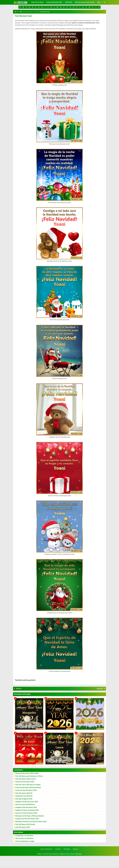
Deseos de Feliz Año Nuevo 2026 (26, 813)
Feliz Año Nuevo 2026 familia (85, 2)
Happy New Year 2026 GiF (24, 796)
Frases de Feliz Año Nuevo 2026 (26, 790)
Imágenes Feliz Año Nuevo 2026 (26, 807)
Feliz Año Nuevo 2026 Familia (25, 824)
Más (100, 2)
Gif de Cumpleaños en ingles (25, 841)
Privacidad (67, 849)
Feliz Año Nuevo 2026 (23, 827)
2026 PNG (68, 2)
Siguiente (100, 688)
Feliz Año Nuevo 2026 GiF (24, 793)
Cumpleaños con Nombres (24, 835)
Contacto (58, 849)
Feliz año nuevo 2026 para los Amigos (28, 784)
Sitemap (75, 849)
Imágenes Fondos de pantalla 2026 (27, 810)
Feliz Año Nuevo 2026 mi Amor (26, 779)
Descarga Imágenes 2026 (24, 799)
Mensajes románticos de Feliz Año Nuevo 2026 (31, 821)
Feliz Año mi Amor (37, 2)
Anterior (19, 688)
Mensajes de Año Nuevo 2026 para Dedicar (30, 816)
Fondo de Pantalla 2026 (54, 2)
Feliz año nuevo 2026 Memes (25, 804)
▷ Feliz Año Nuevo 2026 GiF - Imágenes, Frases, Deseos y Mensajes (62, 854)
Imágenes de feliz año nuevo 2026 (27, 802)
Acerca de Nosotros (46, 849)
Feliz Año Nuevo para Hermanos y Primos (29, 776)
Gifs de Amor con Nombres (24, 838)
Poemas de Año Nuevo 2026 (25, 782)
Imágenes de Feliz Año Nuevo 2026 (27, 818)
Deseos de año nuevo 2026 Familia (27, 773)
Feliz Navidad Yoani (23, 16)
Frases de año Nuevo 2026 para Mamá (28, 787)
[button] (20, 7)
